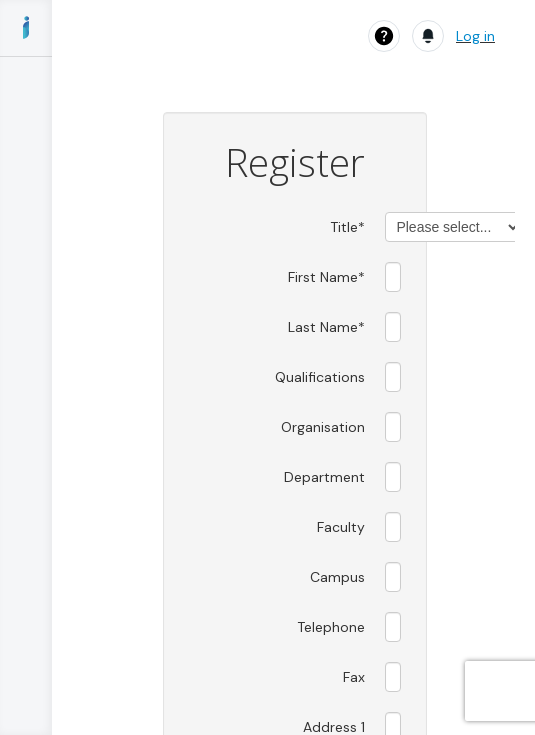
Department (324, 477)
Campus (337, 577)
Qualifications (320, 377)
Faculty (341, 527)
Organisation (323, 427)
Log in (475, 36)
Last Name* (326, 327)
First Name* (326, 277)
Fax (354, 677)
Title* (347, 227)
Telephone (331, 627)
